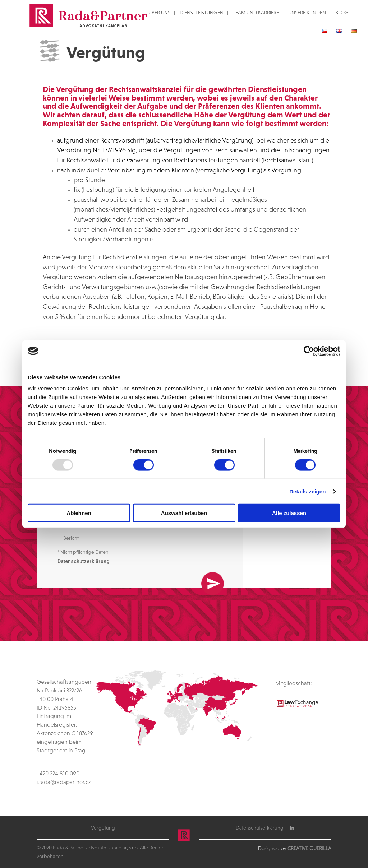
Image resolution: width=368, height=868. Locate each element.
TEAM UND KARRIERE (256, 13)
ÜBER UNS (159, 13)
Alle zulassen (289, 513)
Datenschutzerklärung (84, 566)
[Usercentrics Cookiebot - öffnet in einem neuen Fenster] (309, 351)
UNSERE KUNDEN (307, 13)
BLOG (342, 13)
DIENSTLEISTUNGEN (202, 13)
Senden (213, 556)
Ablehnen (79, 513)
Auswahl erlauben (184, 513)
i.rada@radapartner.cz (64, 782)
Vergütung (103, 828)
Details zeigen (307, 491)
